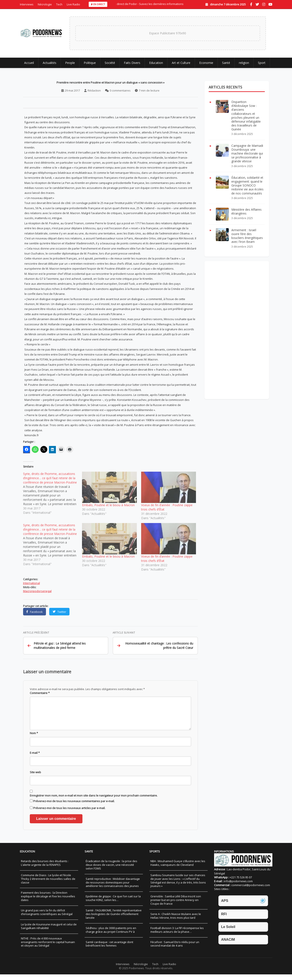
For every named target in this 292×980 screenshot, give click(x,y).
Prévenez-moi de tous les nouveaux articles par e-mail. (69, 814)
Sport (262, 63)
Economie (206, 63)
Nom (34, 739)
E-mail (35, 758)
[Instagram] (264, 4)
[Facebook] (251, 4)
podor (37, 591)
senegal (46, 591)
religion (244, 63)
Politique (90, 63)
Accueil (29, 63)
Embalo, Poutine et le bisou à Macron (108, 505)
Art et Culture (181, 63)
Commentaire (40, 694)
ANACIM (228, 945)
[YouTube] (270, 4)
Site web (35, 778)
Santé (226, 63)
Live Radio (73, 4)
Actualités (50, 63)
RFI (224, 920)
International (32, 583)
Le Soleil (228, 933)
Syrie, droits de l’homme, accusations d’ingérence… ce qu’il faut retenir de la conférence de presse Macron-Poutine (50, 478)
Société (110, 63)
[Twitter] (257, 4)
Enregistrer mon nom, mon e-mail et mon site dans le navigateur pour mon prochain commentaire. (94, 801)
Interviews (27, 4)
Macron (28, 591)
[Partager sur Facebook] (35, 612)
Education (156, 63)
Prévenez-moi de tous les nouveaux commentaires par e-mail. (74, 807)
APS (225, 906)
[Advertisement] (237, 330)
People (70, 63)
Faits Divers (132, 63)
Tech (59, 4)
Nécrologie (45, 4)
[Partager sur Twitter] (60, 612)
